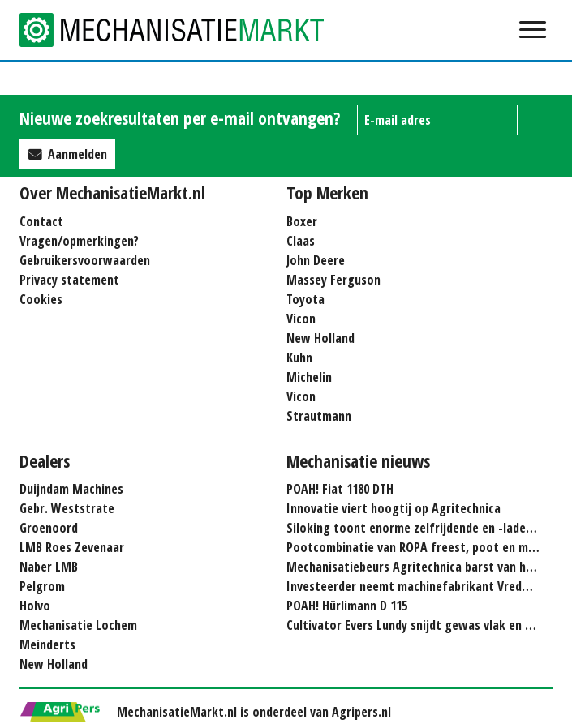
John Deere (316, 260)
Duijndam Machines (71, 489)
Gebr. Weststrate (67, 508)
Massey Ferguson (333, 280)
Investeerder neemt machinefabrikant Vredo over (421, 586)
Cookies (41, 299)
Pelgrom (42, 586)
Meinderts (47, 644)
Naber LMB (49, 567)
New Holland (320, 338)
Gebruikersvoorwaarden (85, 260)
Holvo (35, 606)
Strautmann (319, 416)
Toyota (305, 299)
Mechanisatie (182, 30)
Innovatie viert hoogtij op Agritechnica (394, 508)
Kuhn (299, 358)
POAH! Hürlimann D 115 (347, 606)
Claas (301, 241)
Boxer (302, 221)
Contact (41, 221)
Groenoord (49, 528)
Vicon (301, 319)
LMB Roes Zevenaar (72, 547)
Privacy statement (69, 280)
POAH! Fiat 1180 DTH (340, 489)
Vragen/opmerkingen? (79, 241)
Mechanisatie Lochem (78, 625)
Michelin (309, 377)
